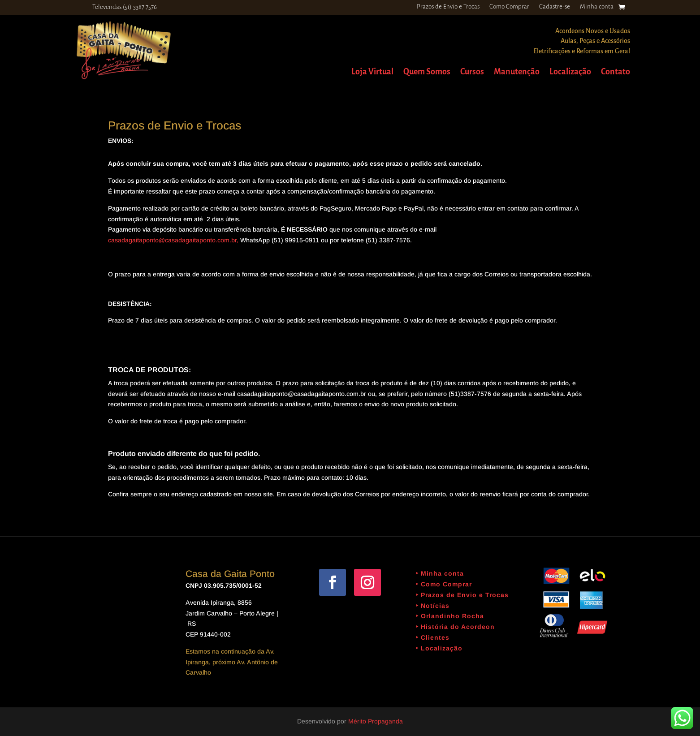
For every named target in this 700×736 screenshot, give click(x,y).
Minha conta (597, 7)
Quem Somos (427, 72)
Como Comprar (509, 7)
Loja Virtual (372, 72)
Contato (616, 72)
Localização (570, 72)
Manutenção (517, 72)
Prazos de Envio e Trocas (448, 7)
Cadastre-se (555, 7)
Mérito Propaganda (376, 721)
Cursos (472, 72)
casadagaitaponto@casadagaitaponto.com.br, (173, 240)
